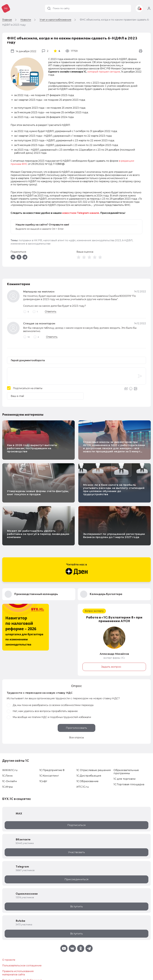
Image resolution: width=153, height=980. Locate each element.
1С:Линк (7, 776)
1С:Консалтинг (49, 776)
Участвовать (76, 852)
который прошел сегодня (104, 72)
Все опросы (77, 738)
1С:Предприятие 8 (52, 770)
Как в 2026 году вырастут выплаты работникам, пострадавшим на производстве (32, 448)
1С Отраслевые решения (94, 770)
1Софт (43, 781)
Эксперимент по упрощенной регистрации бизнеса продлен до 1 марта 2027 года (114, 536)
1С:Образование (88, 781)
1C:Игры (8, 787)
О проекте (9, 960)
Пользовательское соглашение (22, 966)
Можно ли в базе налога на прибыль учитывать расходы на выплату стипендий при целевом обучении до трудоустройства (114, 490)
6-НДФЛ (127, 240)
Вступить (76, 906)
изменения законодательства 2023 (99, 240)
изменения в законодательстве (31, 244)
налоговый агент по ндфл (59, 240)
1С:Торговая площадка (129, 784)
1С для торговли (125, 779)
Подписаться (77, 825)
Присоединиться (77, 879)
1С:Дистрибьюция (89, 776)
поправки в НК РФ (30, 240)
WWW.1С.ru (10, 770)
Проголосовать (76, 728)
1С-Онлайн (10, 781)
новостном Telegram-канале (81, 213)
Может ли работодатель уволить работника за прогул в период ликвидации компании (38, 534)
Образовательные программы (126, 772)
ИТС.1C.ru (83, 787)
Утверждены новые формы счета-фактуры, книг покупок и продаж (38, 493)
